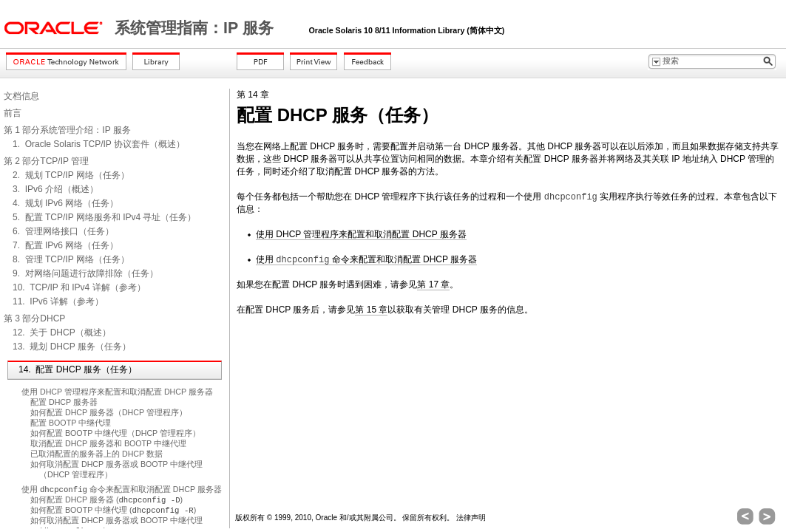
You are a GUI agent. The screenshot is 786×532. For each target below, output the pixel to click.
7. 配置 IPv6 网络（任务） (65, 245)
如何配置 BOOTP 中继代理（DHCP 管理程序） (115, 433)
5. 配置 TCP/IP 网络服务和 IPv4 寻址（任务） (104, 217)
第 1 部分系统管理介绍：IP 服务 (67, 130)
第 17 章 (433, 284)
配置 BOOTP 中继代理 (71, 423)
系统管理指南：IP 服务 (196, 28)
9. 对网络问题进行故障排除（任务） (85, 273)
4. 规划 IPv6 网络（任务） (65, 203)
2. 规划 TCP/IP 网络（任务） (71, 175)
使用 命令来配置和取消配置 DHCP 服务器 (122, 489)
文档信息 (21, 96)
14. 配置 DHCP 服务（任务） (78, 369)
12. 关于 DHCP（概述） (62, 332)
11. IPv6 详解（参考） (58, 301)
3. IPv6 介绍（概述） (55, 189)
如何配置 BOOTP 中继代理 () (113, 510)
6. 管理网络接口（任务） (63, 231)
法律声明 (471, 518)
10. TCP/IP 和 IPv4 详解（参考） (79, 287)
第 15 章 (371, 310)
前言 (13, 113)
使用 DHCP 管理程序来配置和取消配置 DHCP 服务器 (117, 392)
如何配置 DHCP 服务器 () (106, 499)
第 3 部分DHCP (34, 318)
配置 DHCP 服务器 (64, 402)
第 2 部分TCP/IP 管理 (46, 161)
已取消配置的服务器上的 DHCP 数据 (96, 454)
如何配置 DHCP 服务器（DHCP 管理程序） (109, 412)
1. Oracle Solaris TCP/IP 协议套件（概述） (99, 144)
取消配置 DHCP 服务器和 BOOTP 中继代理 (108, 443)
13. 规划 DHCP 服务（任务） (72, 347)
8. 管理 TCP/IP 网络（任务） (71, 259)
